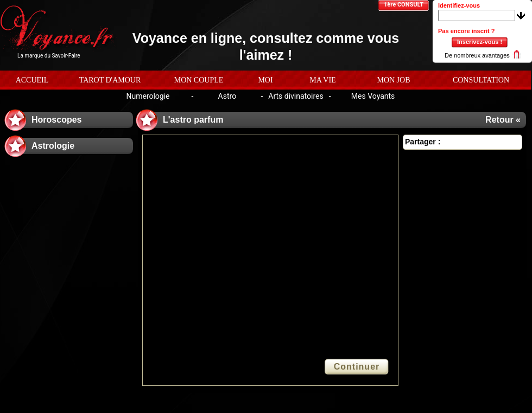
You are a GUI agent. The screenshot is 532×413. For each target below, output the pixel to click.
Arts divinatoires (296, 96)
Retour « (503, 120)
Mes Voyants (373, 96)
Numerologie (148, 96)
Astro (227, 96)
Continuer (357, 367)
